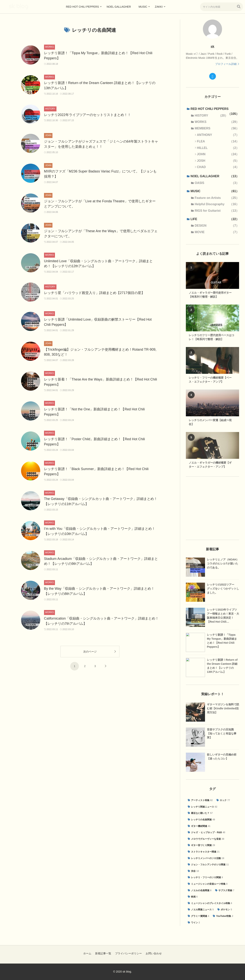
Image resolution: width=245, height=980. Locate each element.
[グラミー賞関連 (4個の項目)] (198, 916)
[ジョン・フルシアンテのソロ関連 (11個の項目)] (208, 865)
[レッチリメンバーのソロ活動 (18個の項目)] (206, 858)
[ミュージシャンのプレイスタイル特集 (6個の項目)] (210, 903)
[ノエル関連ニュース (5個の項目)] (201, 910)
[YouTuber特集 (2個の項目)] (223, 916)
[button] (239, 7)
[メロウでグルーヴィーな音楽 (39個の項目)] (206, 839)
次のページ (90, 653)
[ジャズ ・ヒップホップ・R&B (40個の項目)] (207, 833)
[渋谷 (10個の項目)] (193, 871)
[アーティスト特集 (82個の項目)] (200, 800)
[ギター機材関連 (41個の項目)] (199, 826)
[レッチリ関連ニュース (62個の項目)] (203, 807)
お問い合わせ (154, 953)
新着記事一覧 (103, 953)
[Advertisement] (212, 508)
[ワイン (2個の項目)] (194, 923)
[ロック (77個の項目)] (223, 800)
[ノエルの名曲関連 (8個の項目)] (200, 891)
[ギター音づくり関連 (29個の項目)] (201, 845)
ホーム (87, 953)
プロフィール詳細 (226, 64)
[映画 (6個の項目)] (193, 897)
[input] (222, 7)
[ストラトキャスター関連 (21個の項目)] (204, 852)
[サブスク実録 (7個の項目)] (225, 891)
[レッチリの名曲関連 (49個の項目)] (201, 820)
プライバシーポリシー (128, 953)
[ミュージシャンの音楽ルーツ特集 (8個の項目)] (208, 884)
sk (213, 46)
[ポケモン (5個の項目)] (225, 910)
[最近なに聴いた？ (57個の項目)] (200, 813)
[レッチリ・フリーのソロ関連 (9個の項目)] (205, 878)
